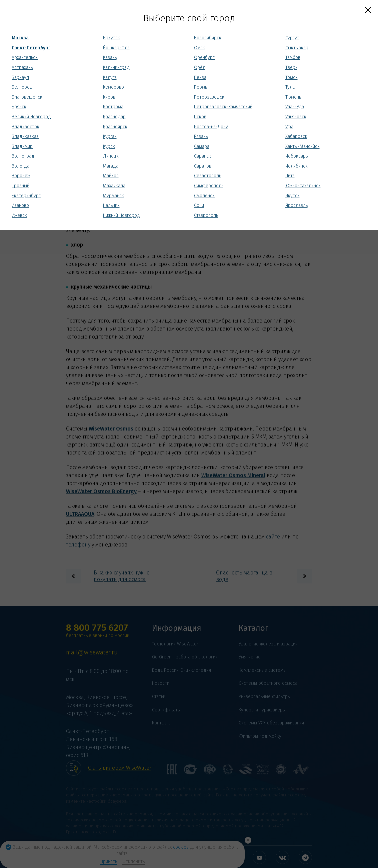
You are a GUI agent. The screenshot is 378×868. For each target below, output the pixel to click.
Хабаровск (296, 136)
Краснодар (114, 117)
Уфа (289, 127)
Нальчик (111, 205)
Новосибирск (208, 38)
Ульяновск (296, 117)
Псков (200, 117)
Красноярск (115, 127)
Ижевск (19, 215)
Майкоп (111, 176)
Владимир (22, 146)
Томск (291, 77)
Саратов (203, 166)
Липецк (111, 156)
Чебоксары (297, 156)
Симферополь (209, 186)
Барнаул (20, 77)
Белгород (22, 87)
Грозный (20, 186)
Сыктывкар (297, 48)
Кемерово (113, 87)
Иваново (20, 205)
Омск (199, 48)
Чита (290, 176)
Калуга (110, 77)
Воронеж (21, 176)
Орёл (200, 67)
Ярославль (296, 205)
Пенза (200, 77)
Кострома (113, 107)
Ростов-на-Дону (211, 127)
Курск (109, 146)
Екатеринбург (26, 196)
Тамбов (293, 57)
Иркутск (111, 38)
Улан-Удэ (295, 107)
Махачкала (114, 186)
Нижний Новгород (121, 215)
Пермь (200, 87)
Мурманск (113, 196)
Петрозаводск (209, 97)
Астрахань (22, 67)
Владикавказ (25, 136)
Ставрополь (206, 215)
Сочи (199, 205)
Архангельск (25, 57)
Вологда (20, 166)
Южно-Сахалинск (303, 186)
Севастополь (207, 176)
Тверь (291, 67)
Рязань (201, 136)
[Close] (368, 10)
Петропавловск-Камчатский (223, 107)
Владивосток (25, 127)
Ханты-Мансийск (302, 146)
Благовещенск (27, 97)
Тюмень (293, 97)
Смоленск (204, 196)
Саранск (202, 156)
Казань (110, 57)
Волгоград (23, 156)
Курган (110, 136)
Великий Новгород (31, 117)
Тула (290, 87)
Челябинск (296, 166)
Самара (202, 146)
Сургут (292, 38)
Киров (109, 97)
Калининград (116, 67)
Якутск (292, 196)
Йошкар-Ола (116, 48)
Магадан (112, 166)
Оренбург (204, 57)
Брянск (19, 107)
